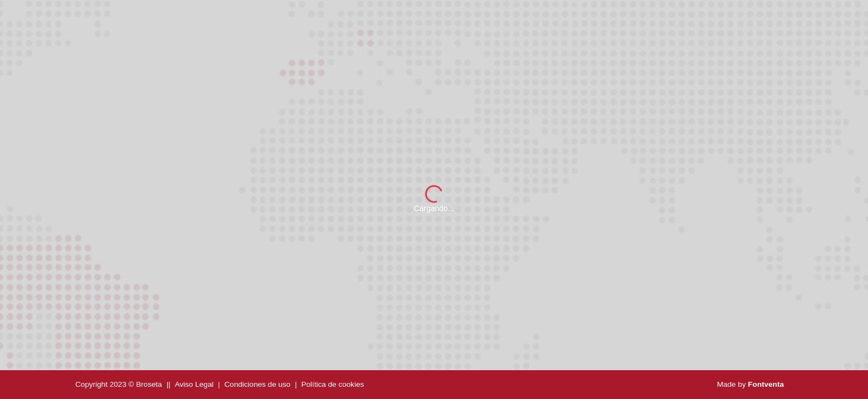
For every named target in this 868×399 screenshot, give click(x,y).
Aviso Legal (194, 384)
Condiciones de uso (257, 384)
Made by (750, 384)
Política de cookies (332, 384)
